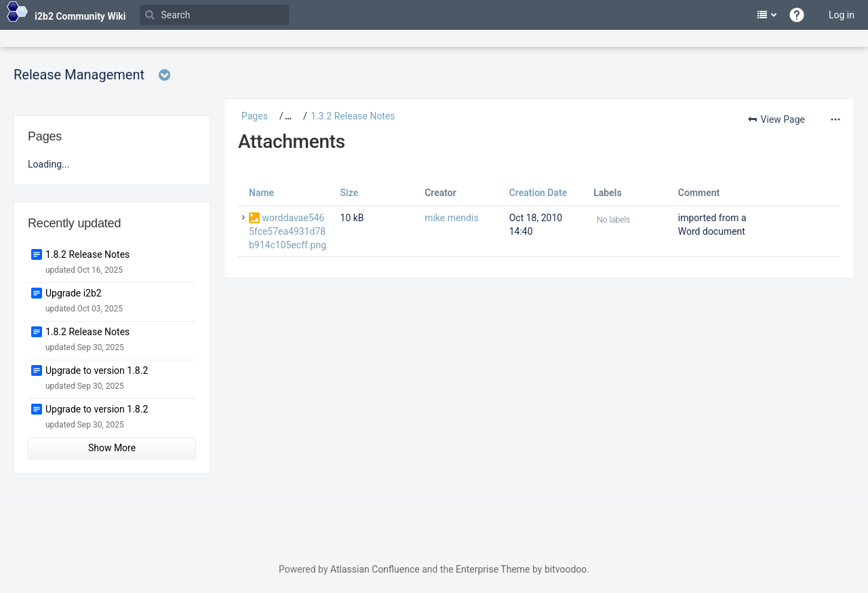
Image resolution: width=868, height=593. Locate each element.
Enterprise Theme (493, 569)
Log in (842, 15)
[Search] (214, 15)
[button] (283, 116)
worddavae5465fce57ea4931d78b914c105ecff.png (288, 231)
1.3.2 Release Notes (353, 116)
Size (350, 193)
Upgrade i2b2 (74, 293)
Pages (255, 116)
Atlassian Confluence (375, 569)
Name (261, 193)
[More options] (834, 119)
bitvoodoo (566, 569)
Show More (112, 448)
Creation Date (538, 193)
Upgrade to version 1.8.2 (97, 370)
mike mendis (452, 218)
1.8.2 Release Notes (87, 254)
